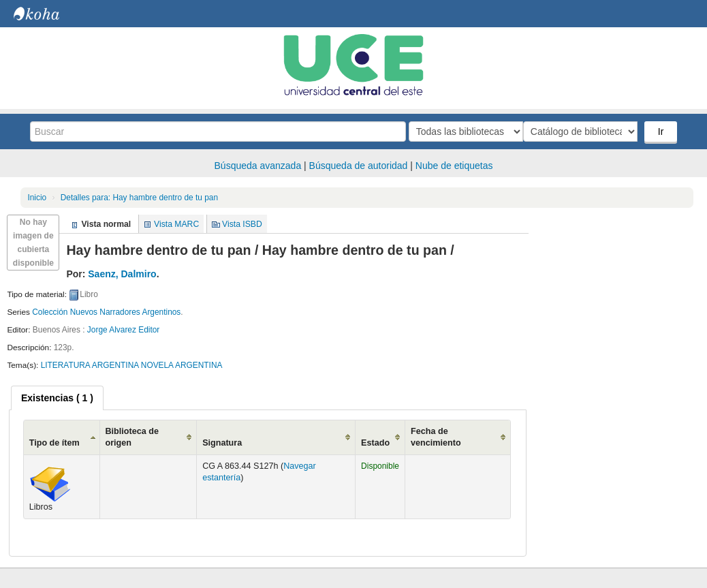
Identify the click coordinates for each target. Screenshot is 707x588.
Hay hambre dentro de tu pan (139, 198)
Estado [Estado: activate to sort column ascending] (375, 443)
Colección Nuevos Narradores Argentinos (106, 312)
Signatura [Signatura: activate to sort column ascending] (222, 443)
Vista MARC (176, 224)
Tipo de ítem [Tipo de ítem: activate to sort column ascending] (54, 443)
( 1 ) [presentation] (57, 398)
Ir (662, 131)
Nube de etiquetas (454, 166)
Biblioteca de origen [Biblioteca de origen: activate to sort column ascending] (132, 437)
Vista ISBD (242, 224)
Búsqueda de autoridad (359, 166)
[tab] (57, 398)
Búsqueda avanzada (258, 166)
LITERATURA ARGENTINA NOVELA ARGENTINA (132, 365)
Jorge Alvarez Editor (123, 330)
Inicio (37, 198)
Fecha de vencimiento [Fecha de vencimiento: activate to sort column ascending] (436, 437)
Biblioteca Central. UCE (48, 14)
